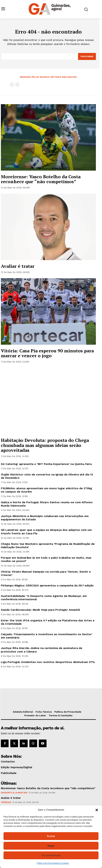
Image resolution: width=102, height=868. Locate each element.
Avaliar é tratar (18, 266)
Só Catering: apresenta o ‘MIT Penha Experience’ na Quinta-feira (46, 464)
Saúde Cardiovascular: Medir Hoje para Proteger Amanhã (40, 610)
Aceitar (51, 836)
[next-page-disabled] (17, 85)
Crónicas (6, 802)
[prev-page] (12, 85)
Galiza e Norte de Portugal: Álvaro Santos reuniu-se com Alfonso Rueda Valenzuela (47, 504)
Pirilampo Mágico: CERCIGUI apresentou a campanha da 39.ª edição (47, 585)
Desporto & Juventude (14, 793)
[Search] (87, 56)
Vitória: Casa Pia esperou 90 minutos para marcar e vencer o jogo (47, 353)
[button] (97, 810)
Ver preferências (51, 855)
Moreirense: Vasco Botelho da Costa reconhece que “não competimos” (41, 179)
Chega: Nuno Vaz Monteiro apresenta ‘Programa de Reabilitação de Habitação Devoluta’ (48, 546)
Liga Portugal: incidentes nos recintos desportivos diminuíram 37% (48, 662)
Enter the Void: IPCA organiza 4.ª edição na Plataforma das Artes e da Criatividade (48, 622)
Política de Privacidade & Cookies (53, 863)
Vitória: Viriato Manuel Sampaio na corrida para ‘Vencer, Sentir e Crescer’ (46, 573)
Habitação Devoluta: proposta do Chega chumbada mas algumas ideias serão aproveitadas (45, 445)
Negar (51, 846)
